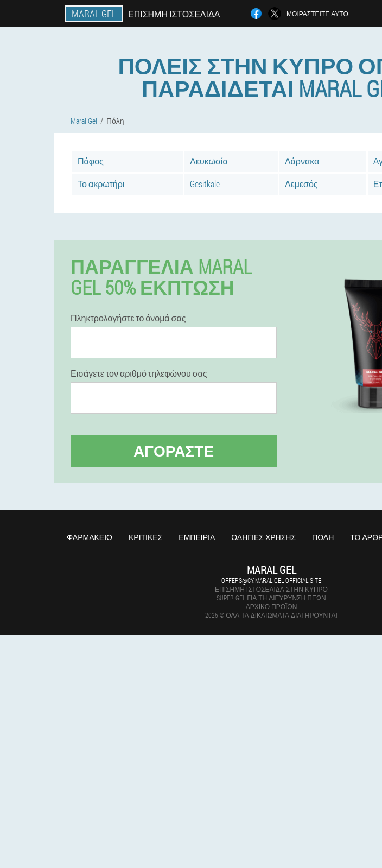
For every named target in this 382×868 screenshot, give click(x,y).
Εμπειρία (197, 537)
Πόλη (323, 537)
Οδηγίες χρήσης (263, 537)
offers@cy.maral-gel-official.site (271, 580)
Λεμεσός (301, 184)
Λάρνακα (302, 161)
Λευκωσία (209, 161)
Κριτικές (145, 537)
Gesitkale (205, 184)
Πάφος (91, 161)
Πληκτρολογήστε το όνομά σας (128, 318)
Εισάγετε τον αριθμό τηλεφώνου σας (139, 373)
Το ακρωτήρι (101, 184)
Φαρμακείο (90, 537)
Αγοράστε (174, 451)
